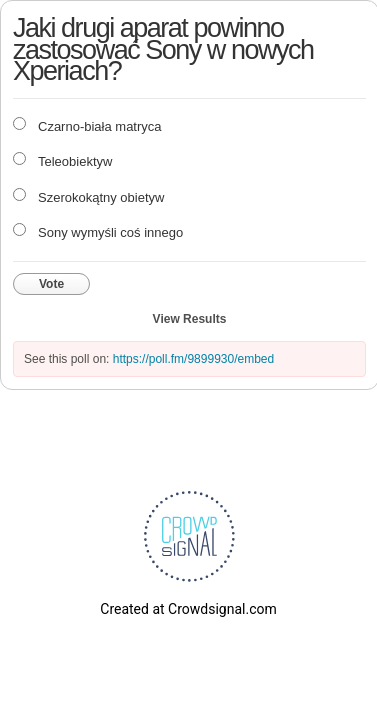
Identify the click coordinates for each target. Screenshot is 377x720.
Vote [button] (51, 284)
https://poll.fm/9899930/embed (193, 359)
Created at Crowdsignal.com (188, 609)
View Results (190, 319)
